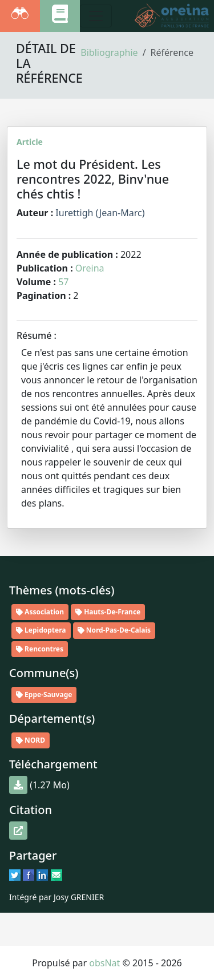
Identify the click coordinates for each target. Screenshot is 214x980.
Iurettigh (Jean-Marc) (100, 213)
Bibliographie (109, 52)
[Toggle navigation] (96, 16)
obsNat (104, 963)
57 (63, 282)
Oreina (90, 268)
